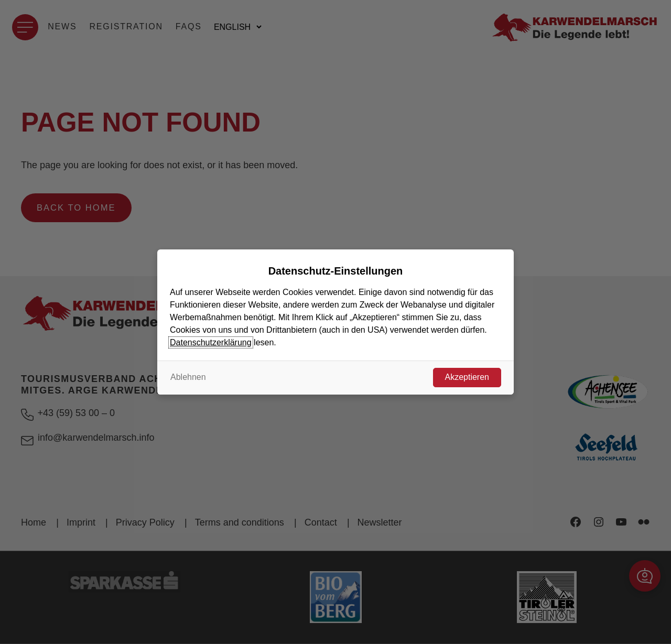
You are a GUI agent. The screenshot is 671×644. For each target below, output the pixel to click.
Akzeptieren (467, 377)
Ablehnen (188, 377)
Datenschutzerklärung (211, 342)
